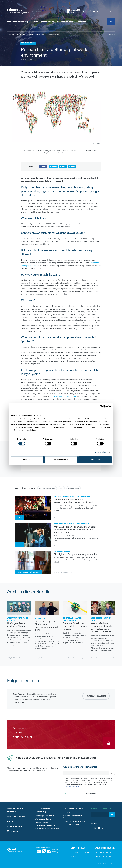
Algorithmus (74, 488)
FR (114, 11)
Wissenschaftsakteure (43, 817)
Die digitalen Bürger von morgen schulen (76, 554)
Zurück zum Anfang (106, 861)
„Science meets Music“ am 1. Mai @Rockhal (71, 524)
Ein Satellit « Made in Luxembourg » (72, 619)
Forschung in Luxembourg (45, 814)
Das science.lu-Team (85, 850)
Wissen (35, 22)
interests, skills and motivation (63, 396)
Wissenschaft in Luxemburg (18, 22)
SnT (41, 658)
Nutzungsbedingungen (106, 846)
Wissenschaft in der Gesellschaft (47, 827)
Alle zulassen (95, 460)
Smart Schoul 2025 (62, 551)
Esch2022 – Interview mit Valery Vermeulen (72, 496)
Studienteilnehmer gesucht (45, 824)
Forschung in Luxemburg (35, 35)
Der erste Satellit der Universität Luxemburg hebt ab (75, 626)
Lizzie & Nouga (68, 811)
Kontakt (81, 854)
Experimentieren (47, 22)
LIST (32, 60)
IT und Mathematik (52, 35)
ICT (62, 488)
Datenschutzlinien (104, 850)
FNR (55, 518)
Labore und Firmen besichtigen (75, 819)
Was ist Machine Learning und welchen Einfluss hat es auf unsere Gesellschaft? (102, 627)
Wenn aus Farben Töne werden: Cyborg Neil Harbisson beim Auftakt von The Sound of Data (75, 530)
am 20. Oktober (18, 619)
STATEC (14, 658)
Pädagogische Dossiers (72, 823)
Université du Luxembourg (73, 658)
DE (110, 11)
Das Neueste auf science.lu (15, 808)
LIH (19, 658)
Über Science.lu (83, 846)
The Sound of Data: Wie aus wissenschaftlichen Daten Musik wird (73, 501)
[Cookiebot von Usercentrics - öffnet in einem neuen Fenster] (101, 407)
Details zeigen (101, 452)
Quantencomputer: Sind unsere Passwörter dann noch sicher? (47, 626)
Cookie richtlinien (104, 854)
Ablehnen (27, 460)
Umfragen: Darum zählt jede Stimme (17, 625)
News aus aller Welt (17, 815)
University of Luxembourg (63, 572)
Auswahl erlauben (61, 460)
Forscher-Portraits (41, 820)
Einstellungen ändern (96, 696)
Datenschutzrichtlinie (72, 785)
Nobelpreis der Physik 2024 (101, 619)
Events (37, 830)
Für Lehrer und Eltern (66, 22)
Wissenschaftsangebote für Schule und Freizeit (73, 815)
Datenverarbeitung (47, 488)
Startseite (111, 35)
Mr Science (82, 22)
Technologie (41, 618)
